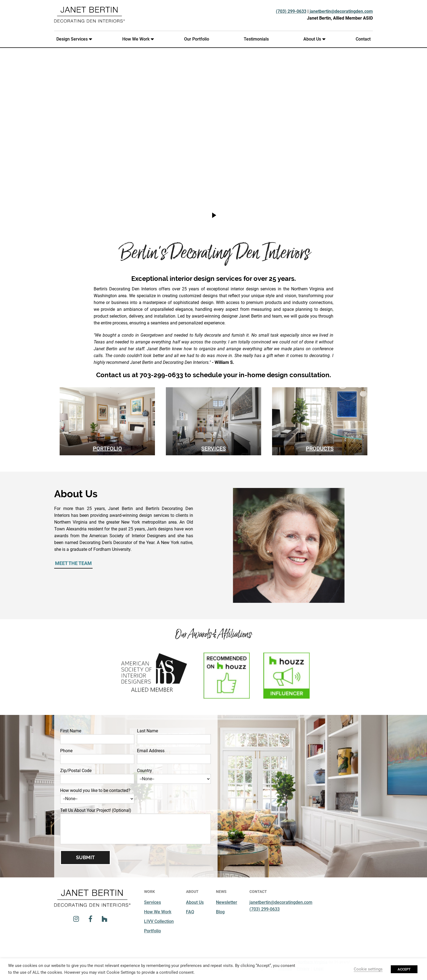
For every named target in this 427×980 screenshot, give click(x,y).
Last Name (147, 731)
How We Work (137, 39)
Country (144, 771)
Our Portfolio (197, 39)
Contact (363, 39)
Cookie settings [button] (368, 969)
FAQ (190, 912)
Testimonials (256, 39)
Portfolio (107, 448)
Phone (66, 751)
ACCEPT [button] (404, 969)
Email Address (151, 751)
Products (320, 448)
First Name (71, 731)
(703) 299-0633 (291, 11)
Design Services (73, 39)
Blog (220, 912)
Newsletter (227, 902)
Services (213, 448)
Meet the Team (73, 563)
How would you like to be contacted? (95, 790)
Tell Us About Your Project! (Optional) (96, 810)
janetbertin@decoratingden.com (341, 11)
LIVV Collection (159, 921)
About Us (313, 39)
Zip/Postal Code (76, 771)
